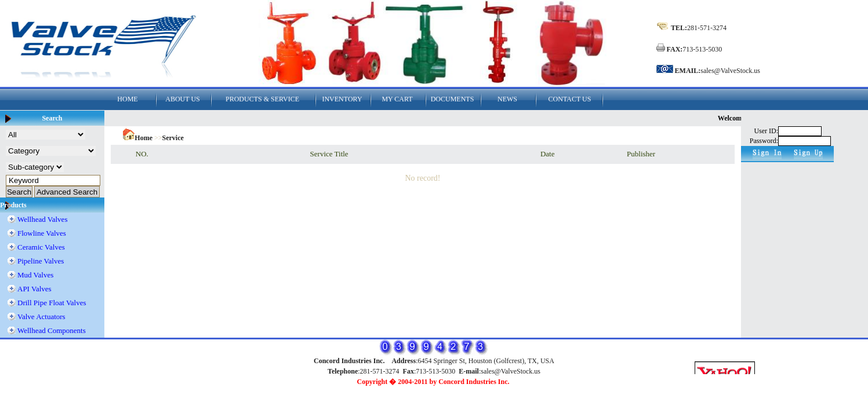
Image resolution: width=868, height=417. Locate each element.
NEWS (507, 99)
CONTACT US (570, 99)
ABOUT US (182, 99)
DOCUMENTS (453, 99)
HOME (127, 99)
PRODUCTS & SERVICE (262, 99)
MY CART (397, 99)
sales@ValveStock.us (730, 71)
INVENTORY (342, 99)
